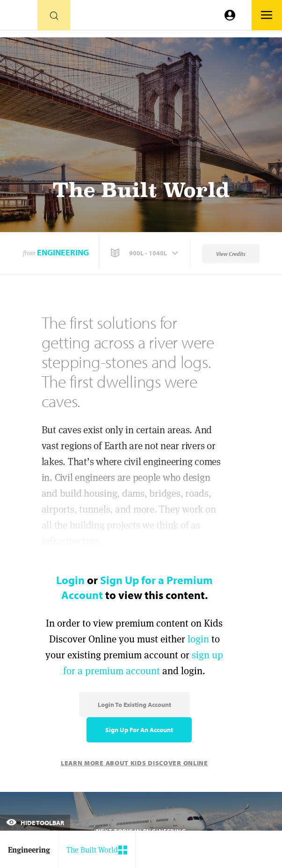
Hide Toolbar (35, 823)
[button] (145, 253)
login (198, 639)
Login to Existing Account (134, 705)
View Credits (231, 254)
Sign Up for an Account (139, 730)
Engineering (63, 252)
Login (70, 580)
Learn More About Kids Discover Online (134, 763)
